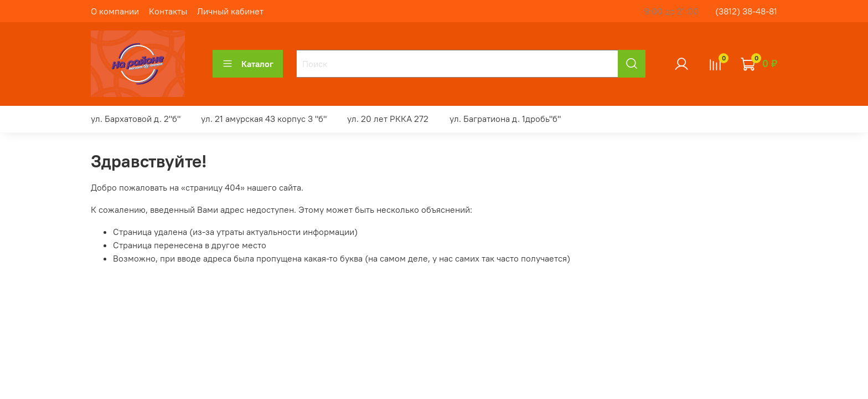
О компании (115, 11)
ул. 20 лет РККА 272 (388, 119)
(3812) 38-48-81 (746, 11)
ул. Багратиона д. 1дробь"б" (505, 119)
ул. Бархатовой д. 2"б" (136, 119)
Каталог (248, 64)
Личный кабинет (230, 11)
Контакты (168, 11)
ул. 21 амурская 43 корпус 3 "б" (264, 119)
